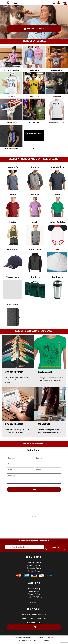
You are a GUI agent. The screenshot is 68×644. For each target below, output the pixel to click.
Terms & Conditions (34, 597)
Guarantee (34, 591)
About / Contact (34, 565)
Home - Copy (34, 571)
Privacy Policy (34, 594)
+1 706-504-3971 (34, 623)
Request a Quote (34, 568)
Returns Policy (34, 588)
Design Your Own (34, 562)
